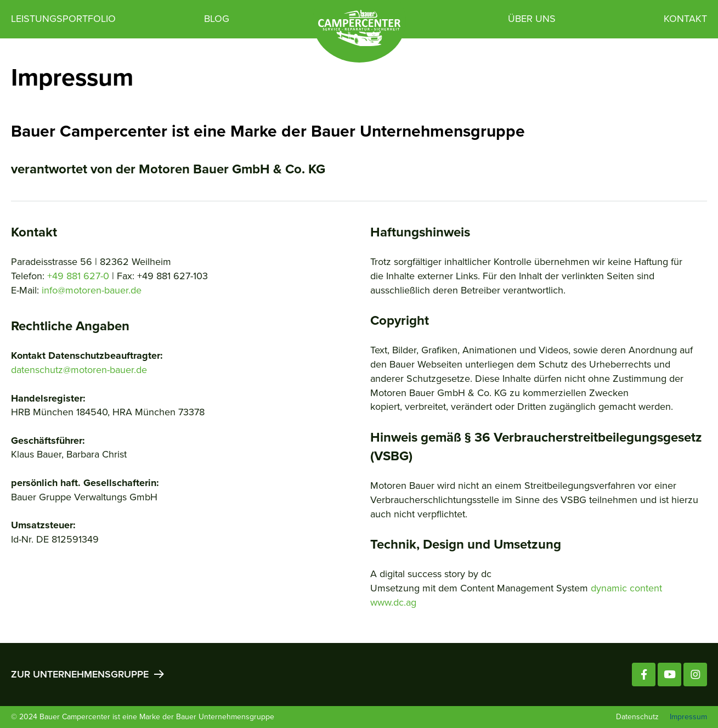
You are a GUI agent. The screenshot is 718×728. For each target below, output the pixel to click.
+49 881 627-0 (78, 276)
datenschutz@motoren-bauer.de (79, 370)
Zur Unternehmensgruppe (87, 674)
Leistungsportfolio (63, 19)
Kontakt (685, 19)
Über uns (532, 19)
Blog (217, 19)
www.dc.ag (393, 602)
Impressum (688, 717)
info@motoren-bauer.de (92, 290)
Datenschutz (637, 717)
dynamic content (626, 588)
